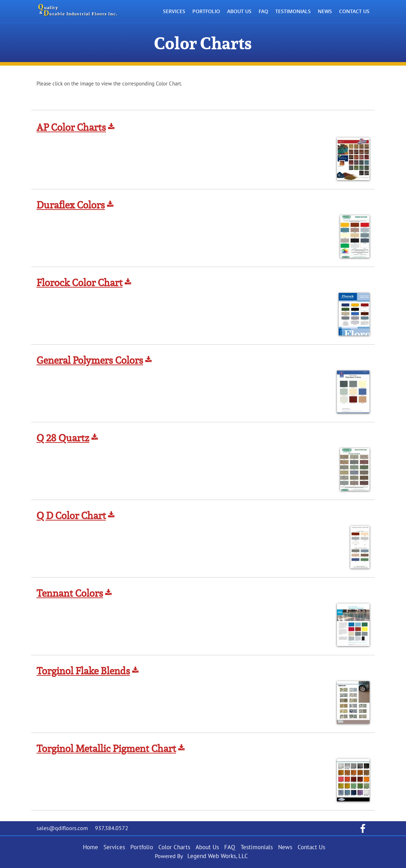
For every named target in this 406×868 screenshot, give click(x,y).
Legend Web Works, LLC (218, 856)
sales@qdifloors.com (62, 828)
